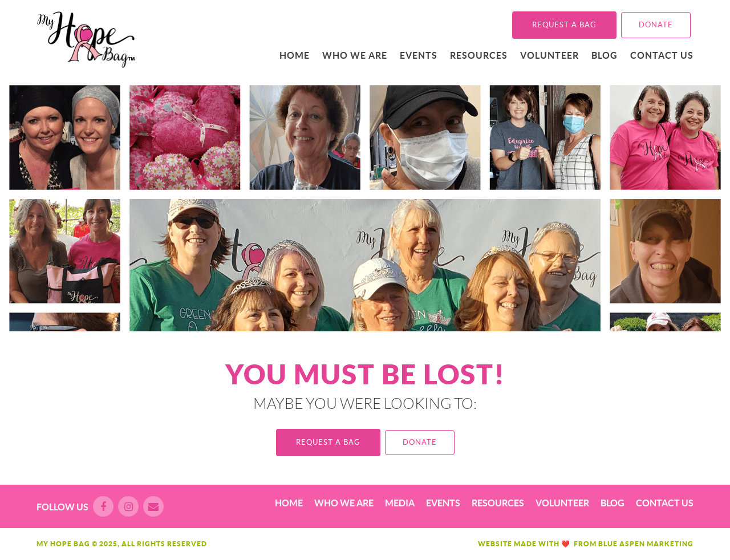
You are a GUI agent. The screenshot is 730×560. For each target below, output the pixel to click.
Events (419, 55)
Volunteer (549, 55)
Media (400, 503)
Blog (605, 55)
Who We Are (355, 55)
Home (295, 55)
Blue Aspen (622, 544)
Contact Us (662, 55)
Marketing (670, 544)
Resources (479, 55)
